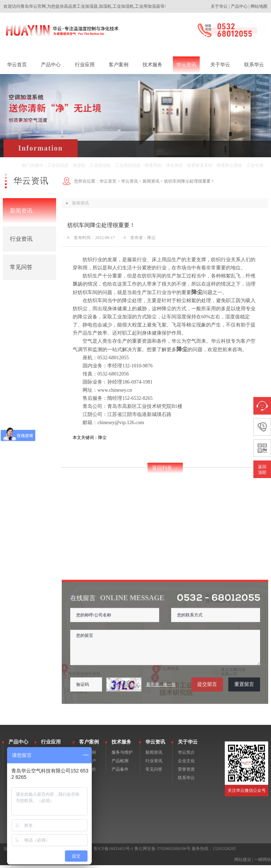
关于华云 (219, 6)
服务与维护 (122, 755)
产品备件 (120, 772)
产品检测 (120, 764)
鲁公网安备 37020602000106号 (162, 851)
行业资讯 (21, 239)
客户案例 (89, 745)
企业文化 (186, 764)
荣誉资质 (186, 772)
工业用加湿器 (128, 165)
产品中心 (239, 6)
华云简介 (186, 755)
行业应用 (51, 745)
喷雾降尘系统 (229, 165)
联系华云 (186, 781)
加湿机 (79, 165)
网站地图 (259, 6)
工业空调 (255, 165)
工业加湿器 (58, 165)
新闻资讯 (21, 211)
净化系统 (174, 165)
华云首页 (108, 181)
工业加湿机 (100, 165)
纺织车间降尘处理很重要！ (189, 181)
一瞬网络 (263, 862)
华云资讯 (130, 181)
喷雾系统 (153, 165)
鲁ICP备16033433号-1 (113, 851)
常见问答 (21, 267)
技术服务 (121, 745)
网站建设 (243, 862)
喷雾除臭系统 (200, 165)
